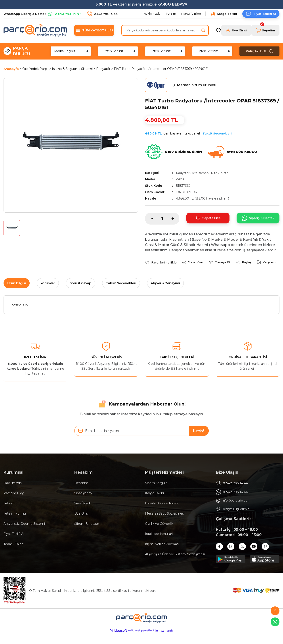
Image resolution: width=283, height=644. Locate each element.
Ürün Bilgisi (17, 293)
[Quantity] (162, 219)
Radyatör (183, 173)
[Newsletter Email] (141, 441)
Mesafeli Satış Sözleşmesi (165, 524)
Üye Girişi (81, 524)
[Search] (165, 30)
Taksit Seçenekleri (217, 133)
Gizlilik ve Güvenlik (159, 534)
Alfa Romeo (202, 173)
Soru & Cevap (80, 293)
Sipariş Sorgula (156, 493)
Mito (217, 173)
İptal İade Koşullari (159, 544)
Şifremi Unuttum (87, 534)
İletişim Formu (15, 524)
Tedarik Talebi (14, 554)
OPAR (181, 179)
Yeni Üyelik (83, 513)
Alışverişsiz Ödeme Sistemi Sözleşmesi (175, 564)
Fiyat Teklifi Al (14, 544)
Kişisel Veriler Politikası (162, 554)
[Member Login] (236, 30)
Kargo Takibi (154, 503)
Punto (228, 173)
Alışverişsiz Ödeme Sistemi (24, 534)
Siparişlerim (83, 503)
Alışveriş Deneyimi (165, 293)
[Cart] (265, 30)
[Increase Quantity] (175, 219)
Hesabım (81, 493)
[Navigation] (94, 30)
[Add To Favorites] (162, 262)
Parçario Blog (14, 503)
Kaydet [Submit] (199, 441)
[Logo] (35, 30)
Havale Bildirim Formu (162, 513)
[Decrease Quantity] (149, 219)
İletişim (9, 513)
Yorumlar (48, 293)
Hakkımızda (13, 493)
